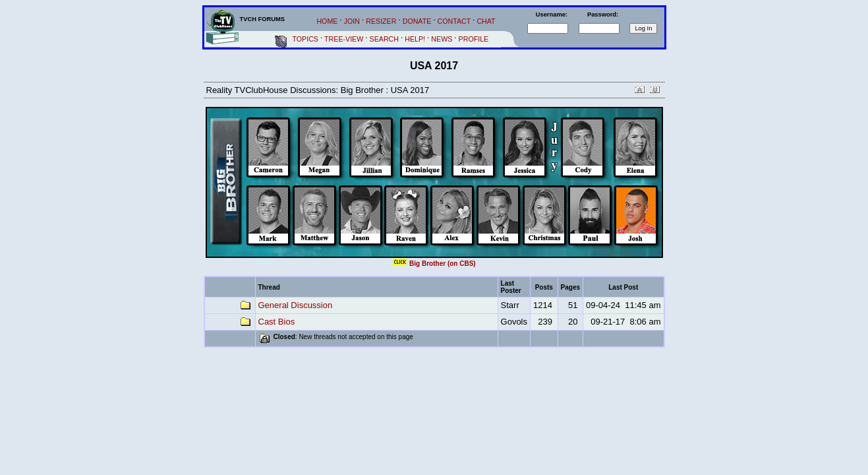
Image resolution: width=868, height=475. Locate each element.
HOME (327, 21)
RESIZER (381, 21)
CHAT (486, 21)
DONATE (417, 21)
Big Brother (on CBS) (443, 264)
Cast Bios (277, 322)
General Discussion (296, 305)
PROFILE (474, 39)
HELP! (415, 39)
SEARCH (384, 39)
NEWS (442, 39)
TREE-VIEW (344, 39)
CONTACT (454, 21)
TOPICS (305, 39)
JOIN (352, 21)
